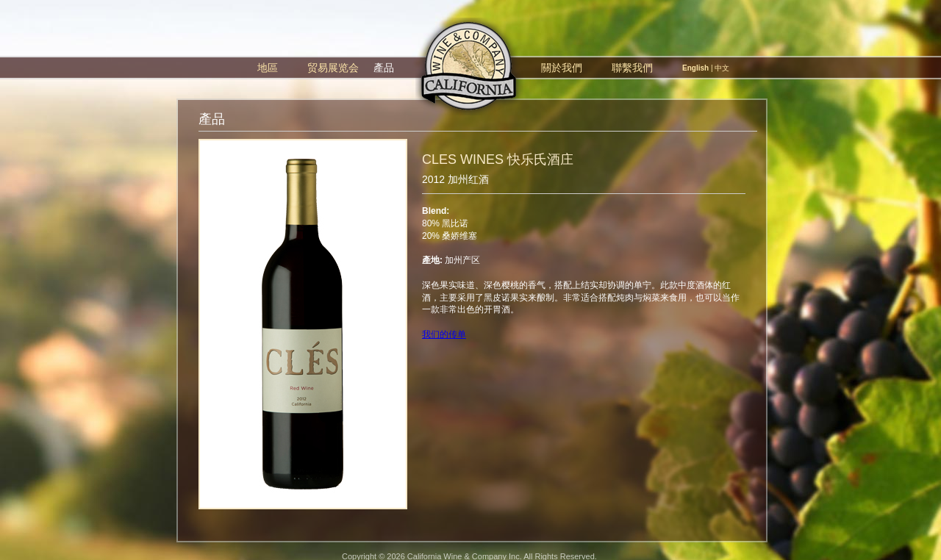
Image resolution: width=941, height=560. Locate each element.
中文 (722, 68)
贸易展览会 (333, 68)
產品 (384, 68)
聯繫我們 (632, 68)
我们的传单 (444, 334)
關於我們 (562, 68)
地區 (268, 68)
